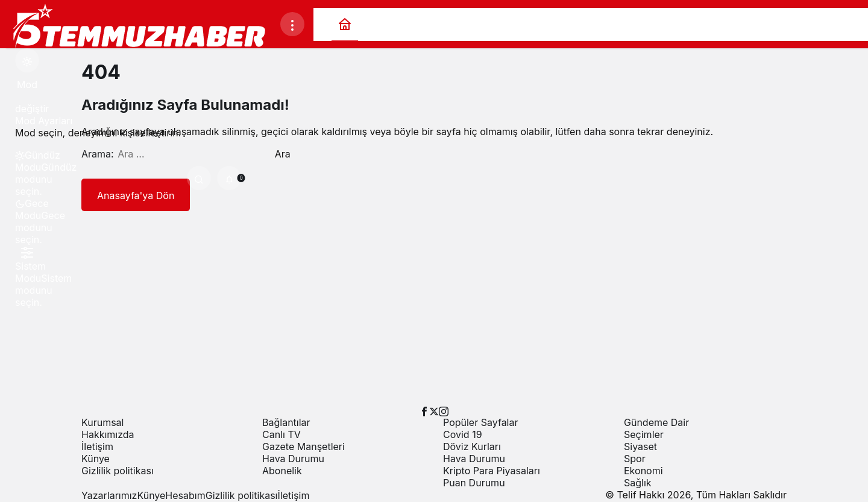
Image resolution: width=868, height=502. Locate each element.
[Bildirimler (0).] (229, 178)
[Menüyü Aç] (292, 24)
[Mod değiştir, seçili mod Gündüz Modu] (27, 60)
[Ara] (199, 178)
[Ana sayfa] (345, 24)
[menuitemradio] (27, 161)
